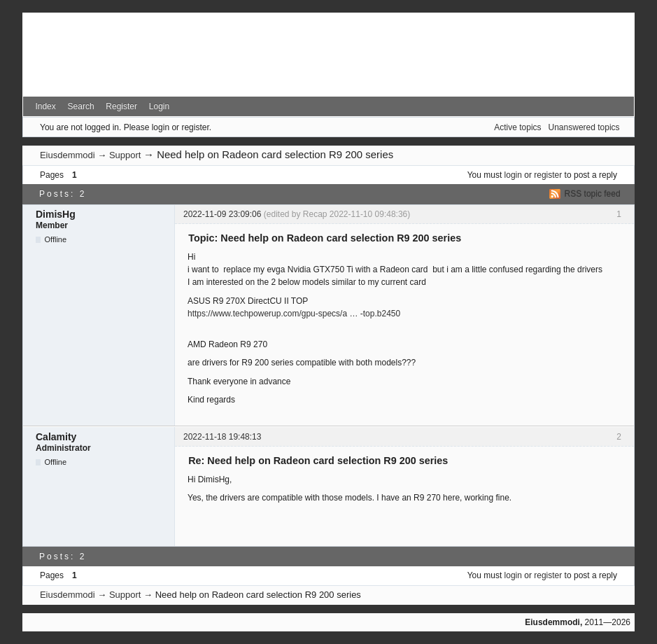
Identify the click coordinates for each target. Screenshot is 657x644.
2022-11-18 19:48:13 (222, 437)
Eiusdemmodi (68, 155)
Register (121, 106)
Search (81, 106)
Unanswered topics (584, 127)
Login (159, 106)
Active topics (517, 127)
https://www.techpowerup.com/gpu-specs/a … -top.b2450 (294, 314)
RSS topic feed (593, 194)
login (513, 175)
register (548, 175)
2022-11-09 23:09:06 (222, 214)
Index (45, 106)
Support (125, 155)
